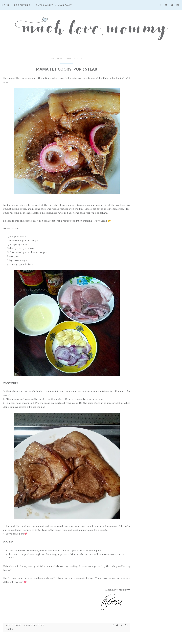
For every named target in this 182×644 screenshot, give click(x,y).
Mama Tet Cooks (34, 625)
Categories (46, 5)
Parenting (22, 5)
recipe (9, 629)
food (19, 625)
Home (6, 5)
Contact (65, 5)
